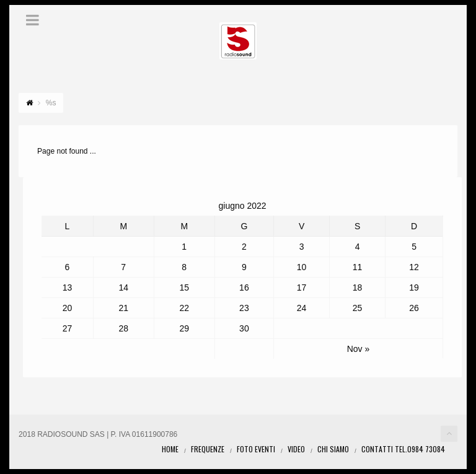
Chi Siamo (333, 449)
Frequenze (208, 449)
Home (170, 449)
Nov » (359, 349)
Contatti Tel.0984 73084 (403, 449)
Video (296, 449)
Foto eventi (256, 449)
